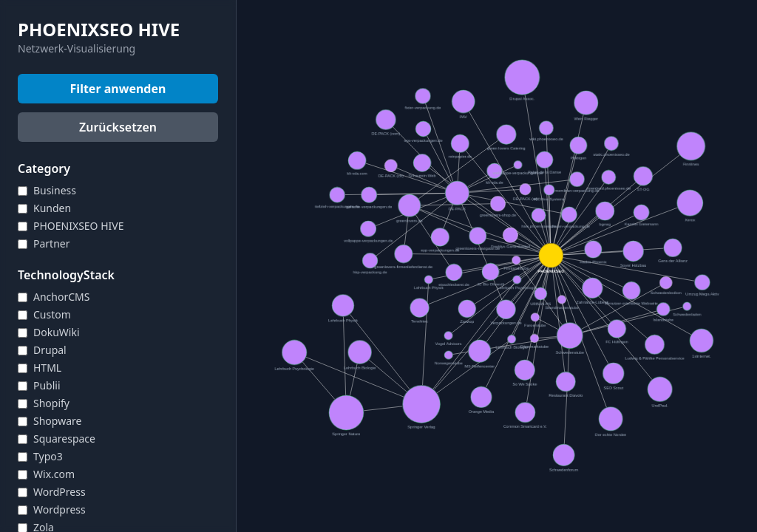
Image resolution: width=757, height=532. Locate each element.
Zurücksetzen (118, 127)
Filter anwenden (118, 89)
